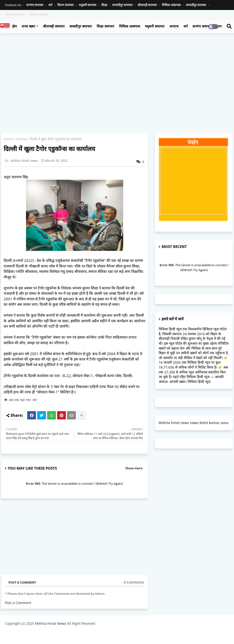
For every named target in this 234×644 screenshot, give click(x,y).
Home (8, 139)
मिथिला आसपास (172, 5)
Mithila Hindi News (51, 623)
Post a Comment (18, 603)
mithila (22, 139)
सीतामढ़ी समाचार (54, 26)
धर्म (51, 5)
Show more (134, 468)
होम (14, 26)
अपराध (174, 26)
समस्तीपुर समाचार (123, 5)
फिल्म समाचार (66, 5)
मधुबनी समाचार (88, 5)
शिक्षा (105, 5)
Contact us (13, 5)
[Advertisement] (117, 72)
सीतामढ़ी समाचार (147, 5)
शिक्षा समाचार (105, 26)
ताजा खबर (28, 26)
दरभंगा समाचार (35, 5)
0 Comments (134, 582)
